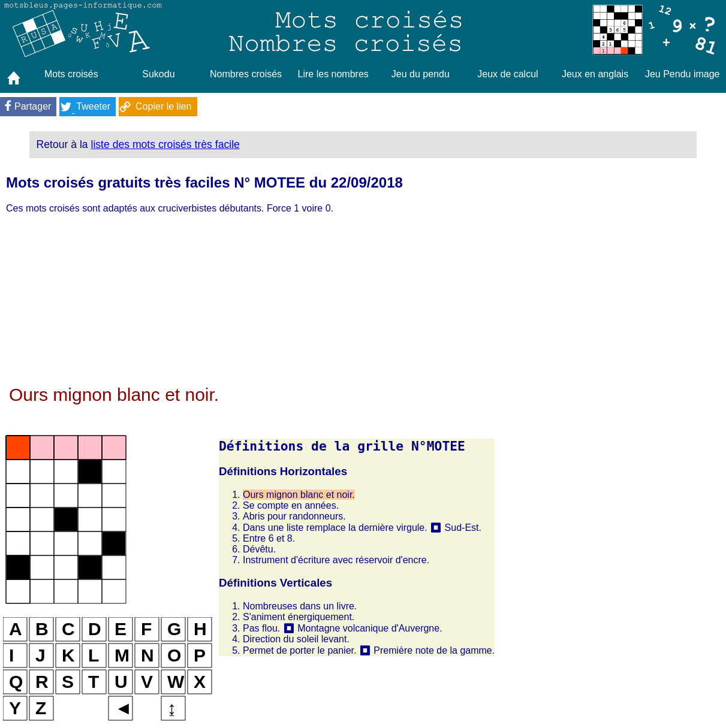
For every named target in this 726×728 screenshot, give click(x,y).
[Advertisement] (249, 301)
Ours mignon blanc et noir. (299, 495)
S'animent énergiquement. (299, 617)
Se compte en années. (291, 505)
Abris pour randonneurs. (294, 516)
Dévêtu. (259, 549)
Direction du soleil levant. (296, 639)
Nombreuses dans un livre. (300, 606)
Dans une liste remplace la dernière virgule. (335, 528)
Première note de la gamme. (434, 650)
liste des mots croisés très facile (165, 144)
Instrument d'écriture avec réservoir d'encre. (336, 560)
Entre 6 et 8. (269, 538)
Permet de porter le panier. (299, 650)
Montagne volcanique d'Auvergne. (370, 628)
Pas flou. (261, 628)
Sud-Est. (463, 528)
